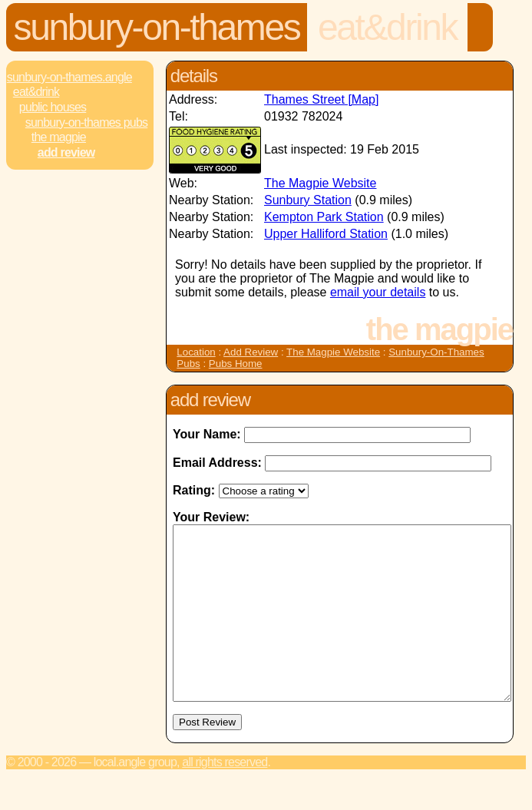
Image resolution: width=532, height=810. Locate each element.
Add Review (251, 352)
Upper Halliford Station (326, 234)
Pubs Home (236, 364)
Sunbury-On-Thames (157, 27)
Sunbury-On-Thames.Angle (69, 77)
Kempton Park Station (324, 217)
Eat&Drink (387, 27)
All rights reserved (225, 797)
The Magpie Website (320, 183)
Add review (66, 152)
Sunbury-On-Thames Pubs (86, 122)
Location (196, 352)
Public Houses (53, 107)
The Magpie (59, 137)
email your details (378, 292)
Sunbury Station (308, 200)
